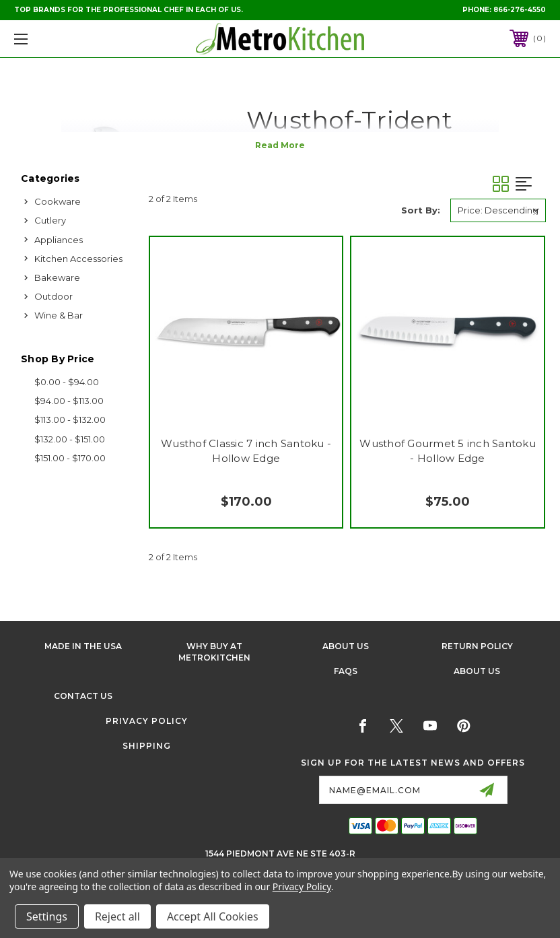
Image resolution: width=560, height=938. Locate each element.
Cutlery (50, 220)
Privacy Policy (147, 721)
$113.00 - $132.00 (70, 420)
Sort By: (421, 210)
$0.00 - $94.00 (67, 382)
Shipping (147, 746)
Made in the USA (83, 646)
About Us (346, 646)
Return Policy (477, 646)
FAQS (346, 671)
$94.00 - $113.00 (69, 401)
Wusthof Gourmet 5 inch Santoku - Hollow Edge (448, 451)
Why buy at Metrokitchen (214, 652)
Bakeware (57, 277)
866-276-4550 (520, 10)
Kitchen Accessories (78, 259)
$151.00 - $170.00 (70, 458)
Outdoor (54, 296)
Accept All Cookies (213, 916)
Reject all (117, 916)
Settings (47, 916)
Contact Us (83, 696)
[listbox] (498, 210)
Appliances (59, 240)
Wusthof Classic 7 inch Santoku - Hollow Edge (246, 451)
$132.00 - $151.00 (70, 439)
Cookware (58, 201)
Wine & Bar (59, 315)
